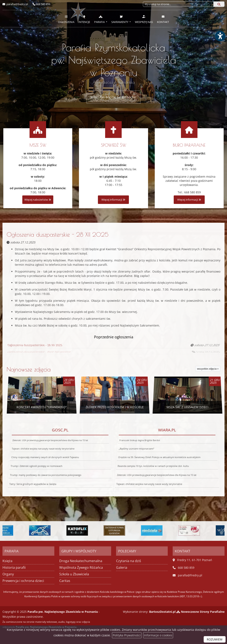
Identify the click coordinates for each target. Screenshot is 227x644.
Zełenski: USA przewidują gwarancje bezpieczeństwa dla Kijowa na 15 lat (51, 445)
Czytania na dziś (129, 561)
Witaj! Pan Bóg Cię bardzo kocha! (113, 97)
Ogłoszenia (66, 19)
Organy (8, 574)
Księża (7, 561)
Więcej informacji (113, 200)
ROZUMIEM (215, 639)
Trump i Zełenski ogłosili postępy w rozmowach (34, 463)
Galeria (122, 567)
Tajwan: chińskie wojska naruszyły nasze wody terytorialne (44, 451)
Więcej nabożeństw (38, 200)
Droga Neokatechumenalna (81, 561)
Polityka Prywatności (127, 635)
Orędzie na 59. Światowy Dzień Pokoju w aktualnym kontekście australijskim (159, 457)
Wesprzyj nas (144, 19)
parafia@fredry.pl (17, 4)
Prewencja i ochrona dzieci (23, 581)
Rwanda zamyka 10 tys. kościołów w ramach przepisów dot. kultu (152, 463)
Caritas (65, 581)
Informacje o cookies (158, 635)
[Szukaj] (219, 4)
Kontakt (163, 19)
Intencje (84, 19)
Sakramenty (120, 19)
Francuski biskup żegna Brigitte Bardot (142, 445)
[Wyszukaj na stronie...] (178, 4)
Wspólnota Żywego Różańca (81, 567)
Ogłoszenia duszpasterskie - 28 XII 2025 (58, 234)
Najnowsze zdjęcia (29, 369)
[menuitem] (66, 19)
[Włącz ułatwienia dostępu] (220, 36)
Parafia (100, 19)
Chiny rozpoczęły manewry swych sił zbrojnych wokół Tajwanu (45, 457)
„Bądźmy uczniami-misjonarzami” (138, 451)
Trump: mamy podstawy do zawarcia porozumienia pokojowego (43, 471)
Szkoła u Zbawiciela (74, 574)
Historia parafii (14, 567)
